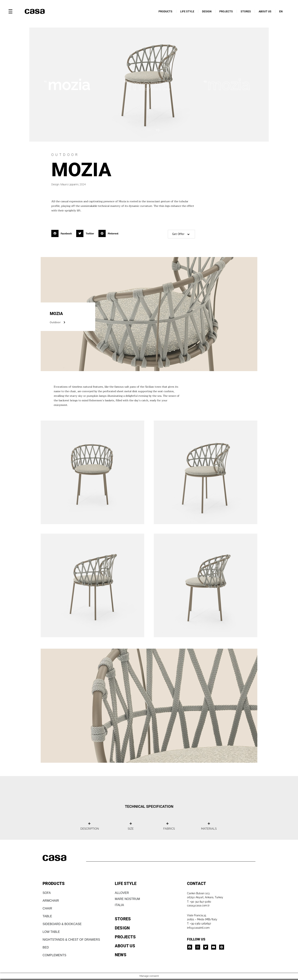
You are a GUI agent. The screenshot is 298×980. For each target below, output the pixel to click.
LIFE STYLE (187, 11)
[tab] (89, 826)
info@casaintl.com (198, 928)
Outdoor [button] (58, 322)
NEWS (121, 955)
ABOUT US (265, 11)
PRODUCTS (165, 11)
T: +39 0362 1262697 (199, 924)
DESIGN (207, 11)
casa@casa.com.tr (198, 905)
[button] (63, 233)
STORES (246, 11)
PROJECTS (226, 11)
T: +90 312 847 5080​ (199, 902)
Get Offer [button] (181, 234)
